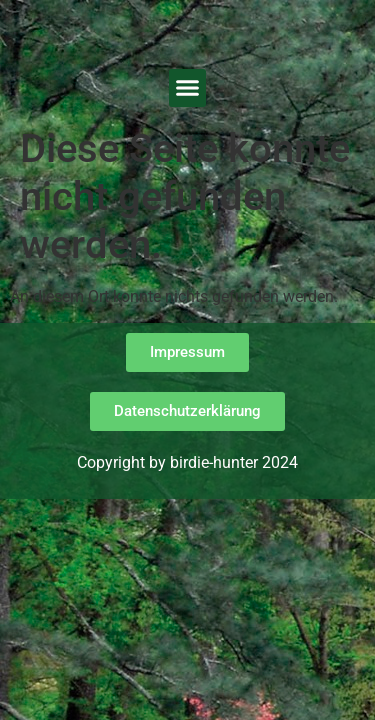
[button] (188, 88)
